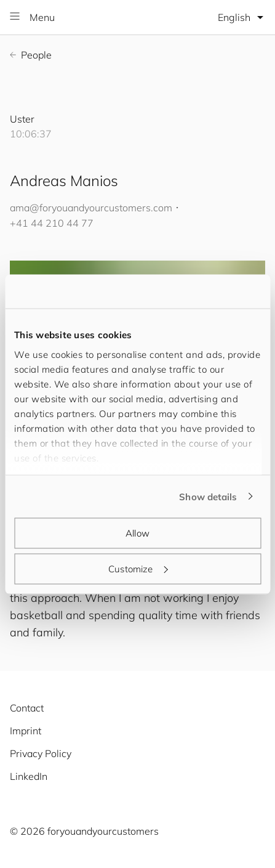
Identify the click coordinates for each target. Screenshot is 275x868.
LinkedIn (29, 776)
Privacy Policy (41, 753)
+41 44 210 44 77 (52, 223)
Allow (137, 533)
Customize (138, 568)
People (31, 55)
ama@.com (91, 208)
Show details (208, 496)
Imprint (26, 731)
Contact (27, 708)
